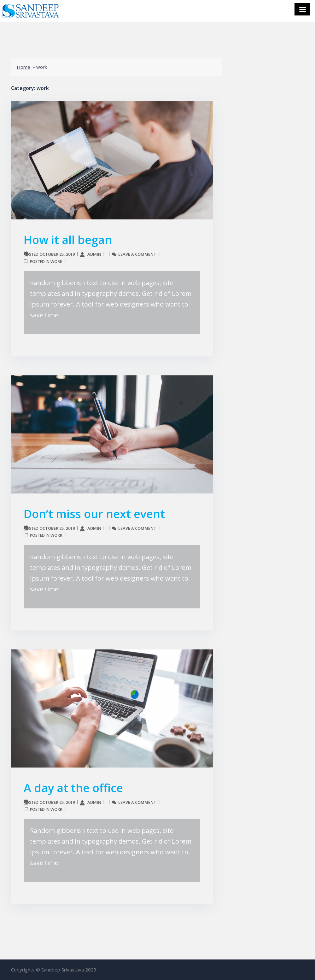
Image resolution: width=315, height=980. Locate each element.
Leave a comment (137, 254)
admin (94, 254)
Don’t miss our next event (94, 514)
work (56, 261)
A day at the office (73, 788)
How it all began (68, 240)
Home (23, 67)
